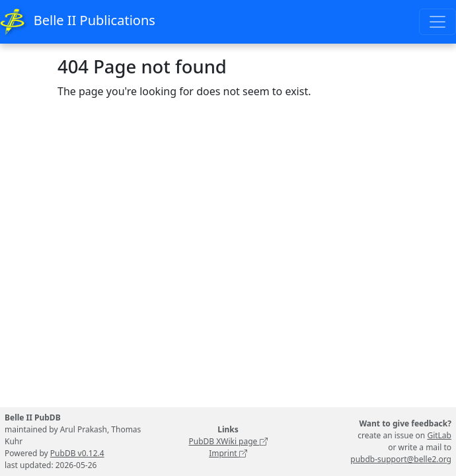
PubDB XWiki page (228, 441)
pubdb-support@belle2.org (401, 459)
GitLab (439, 435)
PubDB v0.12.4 (77, 453)
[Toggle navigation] (437, 22)
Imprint (228, 453)
